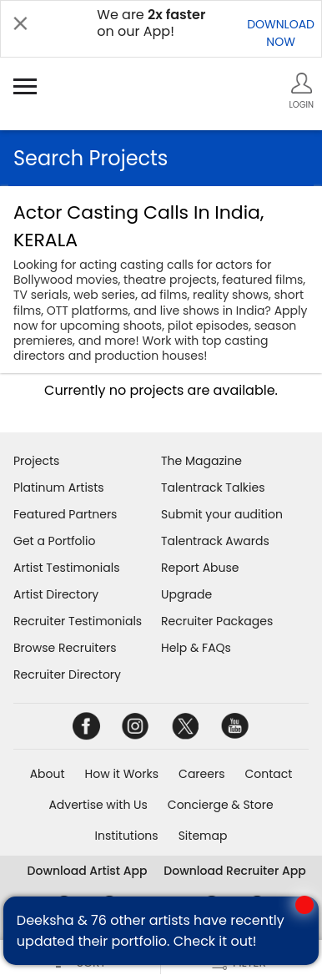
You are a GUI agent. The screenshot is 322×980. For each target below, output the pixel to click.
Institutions (127, 836)
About (48, 774)
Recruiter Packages (217, 621)
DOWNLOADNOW (281, 33)
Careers (201, 774)
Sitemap (203, 836)
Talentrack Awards (215, 541)
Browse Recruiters (65, 648)
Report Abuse (200, 568)
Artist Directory (56, 594)
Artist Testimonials (66, 568)
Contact (268, 774)
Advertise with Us (98, 805)
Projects (36, 461)
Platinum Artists (59, 487)
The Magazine (201, 461)
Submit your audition (222, 514)
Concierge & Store (221, 805)
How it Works (122, 774)
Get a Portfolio (54, 541)
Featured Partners (65, 514)
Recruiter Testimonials (78, 621)
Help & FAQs (196, 648)
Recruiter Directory (67, 674)
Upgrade (186, 594)
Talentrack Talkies (213, 487)
